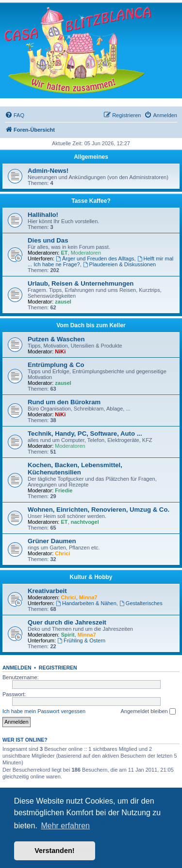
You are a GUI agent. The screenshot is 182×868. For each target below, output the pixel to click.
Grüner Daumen (52, 541)
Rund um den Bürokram (64, 402)
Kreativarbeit (47, 591)
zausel (63, 302)
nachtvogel (85, 522)
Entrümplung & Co (56, 365)
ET (65, 253)
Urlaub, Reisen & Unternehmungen (81, 283)
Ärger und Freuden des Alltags (95, 259)
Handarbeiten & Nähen (86, 603)
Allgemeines (91, 157)
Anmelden (17, 668)
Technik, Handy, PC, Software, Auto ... (85, 434)
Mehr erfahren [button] (65, 826)
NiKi (60, 351)
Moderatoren (86, 253)
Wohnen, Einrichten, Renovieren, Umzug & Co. (99, 510)
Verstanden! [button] (54, 851)
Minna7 (88, 597)
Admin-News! (48, 171)
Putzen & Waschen (56, 339)
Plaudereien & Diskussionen (119, 264)
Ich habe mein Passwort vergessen (44, 711)
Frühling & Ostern (81, 640)
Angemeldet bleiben (148, 712)
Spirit (68, 635)
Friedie (64, 490)
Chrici (62, 553)
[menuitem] (15, 115)
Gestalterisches (141, 603)
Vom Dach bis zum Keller (91, 325)
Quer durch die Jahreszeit (67, 622)
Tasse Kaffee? (91, 201)
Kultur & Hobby (91, 577)
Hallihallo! (43, 215)
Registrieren (58, 668)
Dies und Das (48, 240)
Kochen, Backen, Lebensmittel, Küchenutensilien (75, 469)
